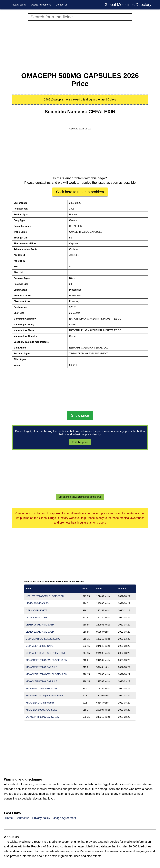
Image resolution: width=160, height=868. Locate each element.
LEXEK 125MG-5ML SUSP (40, 632)
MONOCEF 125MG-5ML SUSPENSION (47, 660)
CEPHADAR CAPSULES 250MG (43, 639)
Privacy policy (18, 5)
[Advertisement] (80, 46)
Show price (80, 415)
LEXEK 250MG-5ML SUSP (40, 625)
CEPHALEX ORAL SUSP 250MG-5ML (46, 653)
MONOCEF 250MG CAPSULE (42, 667)
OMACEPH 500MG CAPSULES (42, 717)
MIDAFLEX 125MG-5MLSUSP (42, 689)
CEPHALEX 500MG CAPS (40, 646)
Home (9, 818)
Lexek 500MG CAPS (37, 618)
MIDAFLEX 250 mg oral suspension (44, 696)
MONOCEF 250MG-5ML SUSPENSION (47, 674)
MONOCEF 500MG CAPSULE (42, 681)
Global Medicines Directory (128, 5)
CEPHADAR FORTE (37, 610)
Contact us (62, 5)
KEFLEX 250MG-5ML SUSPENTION (45, 596)
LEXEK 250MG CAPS (37, 603)
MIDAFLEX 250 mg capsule (40, 703)
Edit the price (80, 442)
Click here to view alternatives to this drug (80, 497)
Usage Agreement (41, 5)
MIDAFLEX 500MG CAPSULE (42, 710)
